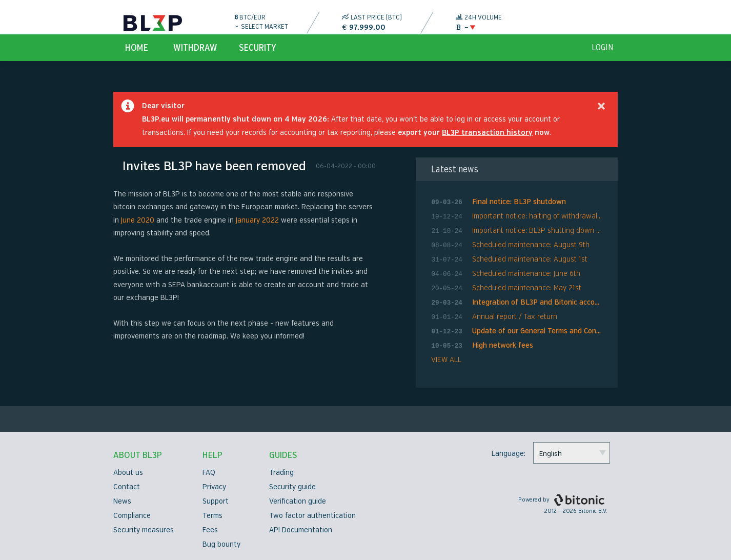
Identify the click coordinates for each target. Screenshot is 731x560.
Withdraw (195, 59)
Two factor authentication (312, 516)
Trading (281, 473)
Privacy (214, 487)
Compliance (132, 516)
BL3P (153, 23)
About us (128, 473)
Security (258, 59)
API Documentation (301, 530)
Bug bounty (221, 544)
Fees (210, 530)
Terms (212, 516)
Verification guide (298, 501)
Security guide (292, 487)
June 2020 (138, 232)
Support (216, 501)
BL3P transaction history (487, 144)
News (122, 501)
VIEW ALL (446, 360)
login (603, 59)
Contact (127, 487)
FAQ (209, 473)
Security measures (144, 530)
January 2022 (257, 232)
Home (137, 59)
